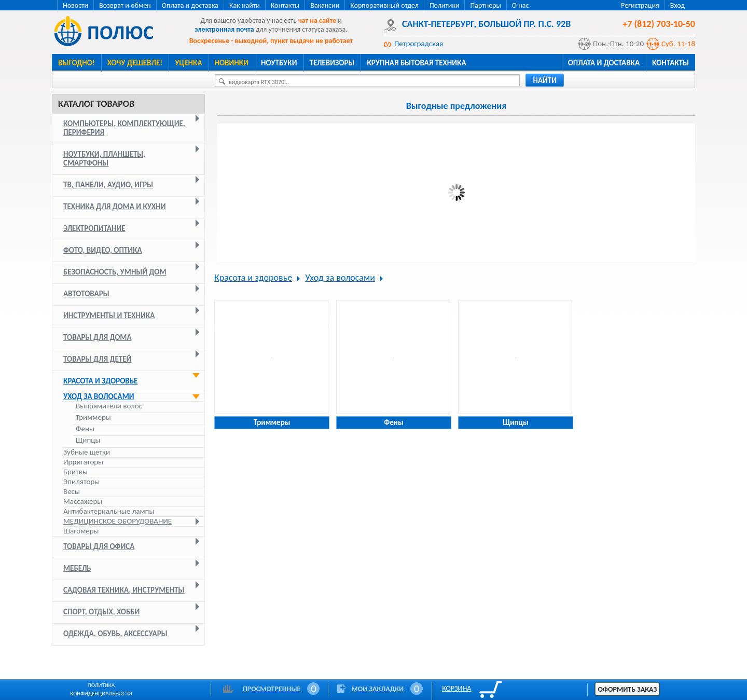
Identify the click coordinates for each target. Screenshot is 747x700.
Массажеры (83, 501)
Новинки (232, 63)
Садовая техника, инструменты (124, 590)
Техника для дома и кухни (115, 207)
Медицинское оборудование (117, 521)
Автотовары (86, 294)
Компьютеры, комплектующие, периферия (124, 128)
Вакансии (325, 5)
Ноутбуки (279, 63)
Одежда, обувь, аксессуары (115, 634)
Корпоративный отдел (384, 5)
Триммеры (93, 417)
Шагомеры (81, 531)
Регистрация (640, 5)
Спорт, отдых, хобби (101, 612)
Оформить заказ (627, 689)
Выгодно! (77, 63)
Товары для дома (98, 337)
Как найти (245, 5)
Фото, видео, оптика (103, 250)
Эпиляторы (81, 482)
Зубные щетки (87, 452)
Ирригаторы (83, 462)
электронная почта (224, 29)
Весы (72, 491)
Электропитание (94, 228)
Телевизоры (332, 63)
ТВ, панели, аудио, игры (108, 185)
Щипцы (88, 440)
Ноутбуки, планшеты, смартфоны (104, 159)
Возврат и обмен (125, 5)
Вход (677, 5)
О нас (521, 5)
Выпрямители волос (109, 406)
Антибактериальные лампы (109, 511)
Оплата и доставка (190, 5)
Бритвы (75, 472)
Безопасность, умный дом (115, 272)
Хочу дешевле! (135, 63)
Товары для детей (97, 359)
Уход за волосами (99, 396)
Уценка (188, 63)
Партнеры (485, 5)
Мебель (77, 568)
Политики (445, 5)
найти (545, 80)
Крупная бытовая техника (416, 63)
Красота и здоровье (100, 381)
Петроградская (419, 44)
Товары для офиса (99, 546)
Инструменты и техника (109, 315)
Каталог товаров (96, 104)
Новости (75, 5)
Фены (85, 429)
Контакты (285, 5)
